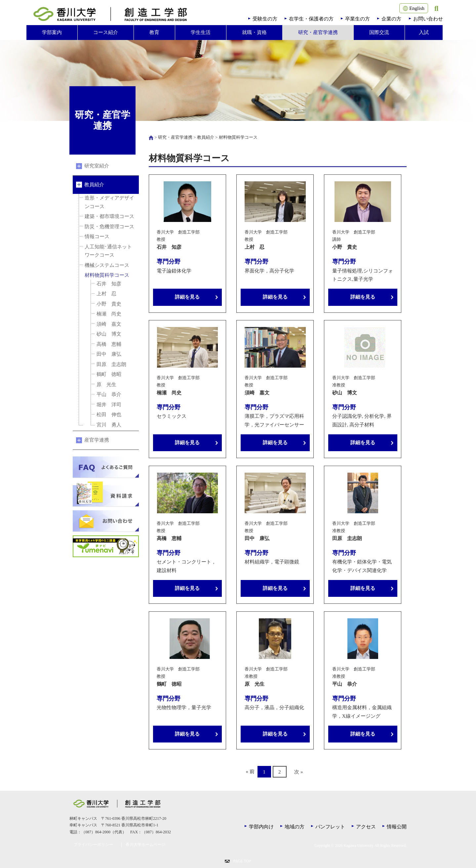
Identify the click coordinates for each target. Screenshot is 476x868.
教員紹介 (206, 137)
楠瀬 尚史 (109, 314)
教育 (154, 32)
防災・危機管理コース (109, 227)
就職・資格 (254, 32)
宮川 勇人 (109, 425)
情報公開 (397, 827)
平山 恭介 (109, 394)
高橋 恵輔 (109, 344)
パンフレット (330, 827)
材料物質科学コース (107, 275)
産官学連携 (97, 440)
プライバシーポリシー (93, 845)
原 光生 (106, 384)
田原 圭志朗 (111, 364)
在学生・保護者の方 (311, 19)
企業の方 (391, 19)
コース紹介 (106, 32)
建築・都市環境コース (109, 216)
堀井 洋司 (109, 405)
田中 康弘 (109, 354)
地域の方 (295, 827)
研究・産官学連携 (318, 32)
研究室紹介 (97, 166)
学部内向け (261, 827)
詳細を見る (187, 297)
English (414, 8)
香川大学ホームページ (145, 845)
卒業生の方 (357, 19)
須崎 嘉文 (109, 324)
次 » (298, 772)
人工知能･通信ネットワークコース (108, 251)
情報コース (97, 236)
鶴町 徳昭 (109, 374)
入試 (424, 32)
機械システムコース (107, 265)
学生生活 (201, 32)
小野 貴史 (109, 304)
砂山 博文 (109, 334)
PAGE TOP (242, 861)
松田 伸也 (109, 415)
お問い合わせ (428, 19)
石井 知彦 (109, 284)
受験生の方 (265, 19)
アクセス (366, 827)
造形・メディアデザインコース (109, 202)
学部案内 (52, 32)
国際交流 (379, 32)
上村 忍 (106, 294)
